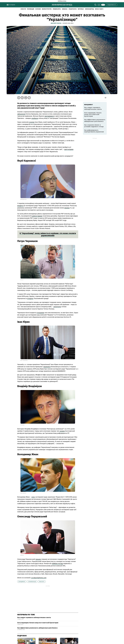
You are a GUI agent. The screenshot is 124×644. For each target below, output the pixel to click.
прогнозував (69, 149)
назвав (62, 431)
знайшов (35, 118)
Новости (23, 9)
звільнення (21, 114)
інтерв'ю (30, 298)
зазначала (57, 307)
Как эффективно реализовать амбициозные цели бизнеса (37, 628)
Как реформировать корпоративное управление (94, 131)
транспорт (42, 582)
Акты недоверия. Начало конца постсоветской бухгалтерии (38, 623)
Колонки (38, 9)
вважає (67, 208)
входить (20, 206)
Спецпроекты (73, 9)
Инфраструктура (47, 9)
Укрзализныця (32, 582)
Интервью (81, 9)
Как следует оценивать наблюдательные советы (34, 617)
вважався (47, 367)
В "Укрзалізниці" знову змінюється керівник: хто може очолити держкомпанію (48, 234)
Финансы (65, 9)
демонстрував (37, 216)
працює (38, 559)
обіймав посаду (57, 564)
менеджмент (22, 582)
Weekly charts (99, 9)
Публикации (31, 9)
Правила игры (57, 9)
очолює (32, 122)
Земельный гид (89, 9)
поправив (41, 313)
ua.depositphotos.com (39, 578)
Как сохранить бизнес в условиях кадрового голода (94, 126)
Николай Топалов (56, 23)
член (33, 497)
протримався (49, 116)
